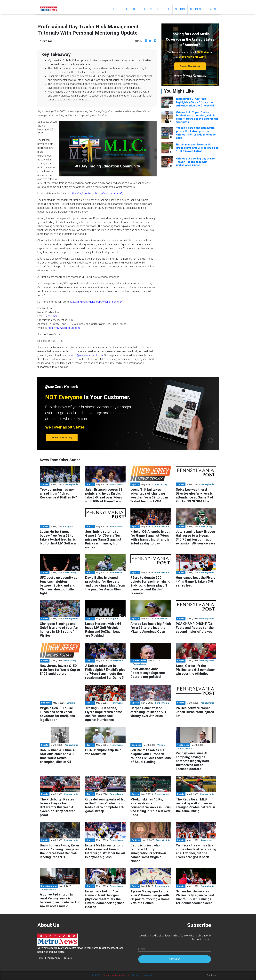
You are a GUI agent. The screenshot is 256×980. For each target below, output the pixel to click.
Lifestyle (164, 9)
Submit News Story (190, 66)
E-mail (142, 949)
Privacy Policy (54, 958)
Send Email (51, 316)
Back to (213, 975)
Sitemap (68, 958)
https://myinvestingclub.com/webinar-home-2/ (97, 193)
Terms (40, 958)
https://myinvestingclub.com (64, 328)
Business (196, 9)
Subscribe (175, 959)
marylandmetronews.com (116, 975)
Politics (146, 9)
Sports (180, 9)
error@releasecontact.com (87, 355)
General (130, 9)
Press (212, 9)
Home (117, 9)
